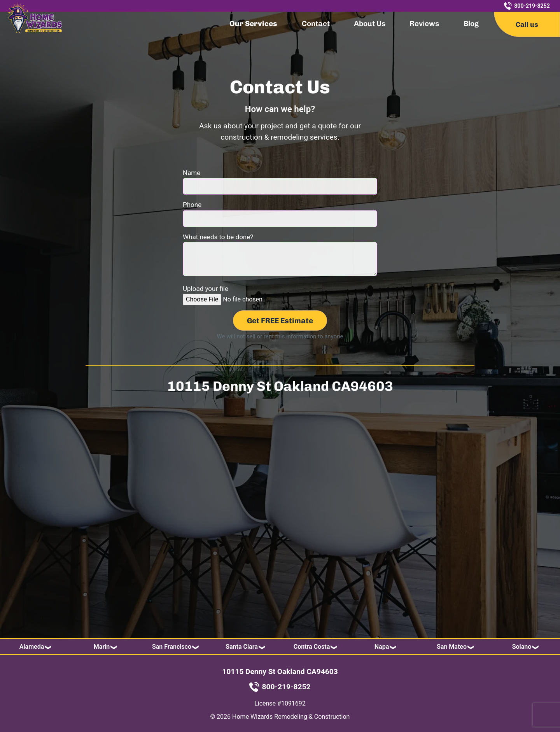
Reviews (424, 24)
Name (280, 179)
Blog (471, 24)
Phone (280, 211)
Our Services (253, 24)
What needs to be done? (280, 255)
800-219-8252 (527, 6)
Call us (527, 24)
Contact (316, 24)
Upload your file (241, 295)
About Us (370, 24)
